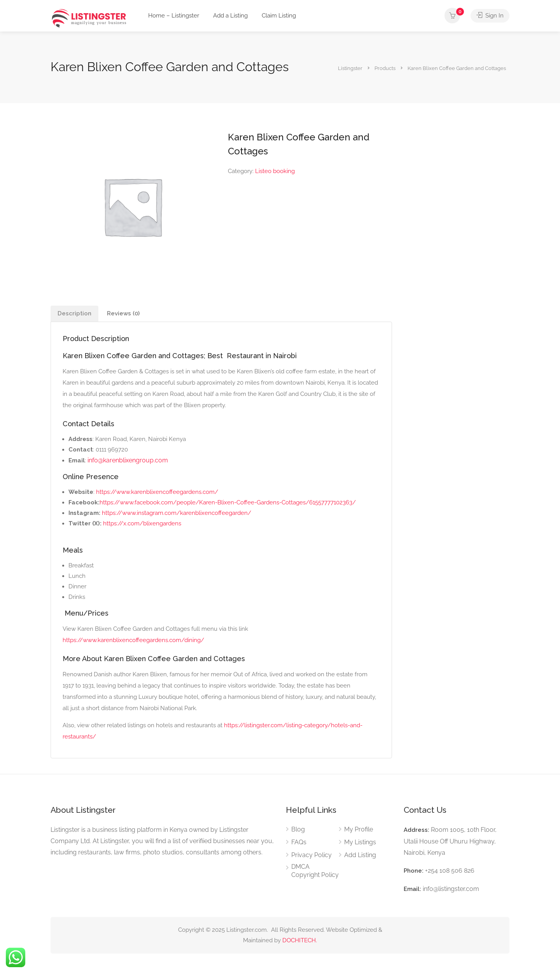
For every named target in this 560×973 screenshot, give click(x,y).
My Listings (360, 842)
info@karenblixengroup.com (128, 460)
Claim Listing (279, 16)
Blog (298, 829)
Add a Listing (230, 16)
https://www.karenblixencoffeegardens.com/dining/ (133, 640)
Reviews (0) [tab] (123, 313)
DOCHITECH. (300, 940)
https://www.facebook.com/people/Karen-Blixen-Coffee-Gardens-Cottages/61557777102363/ (228, 502)
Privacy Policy (311, 855)
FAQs (299, 842)
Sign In (490, 16)
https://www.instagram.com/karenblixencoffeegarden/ (177, 513)
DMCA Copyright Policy (315, 871)
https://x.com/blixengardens (142, 523)
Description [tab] (74, 313)
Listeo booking (275, 171)
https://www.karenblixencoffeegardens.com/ (157, 492)
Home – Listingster (174, 16)
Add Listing (360, 855)
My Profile (359, 829)
